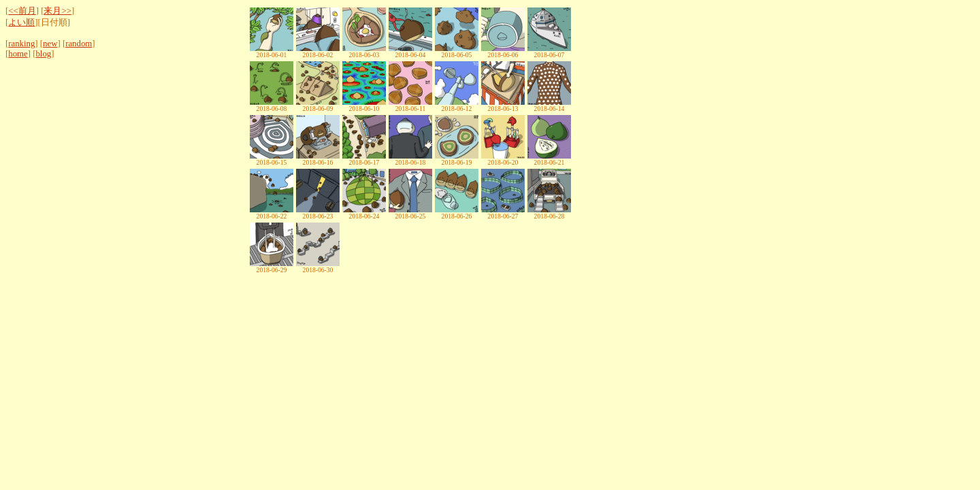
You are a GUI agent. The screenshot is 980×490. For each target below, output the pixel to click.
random (79, 44)
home (18, 54)
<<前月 (22, 11)
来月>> (57, 11)
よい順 (21, 22)
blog (43, 54)
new (50, 44)
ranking (21, 44)
